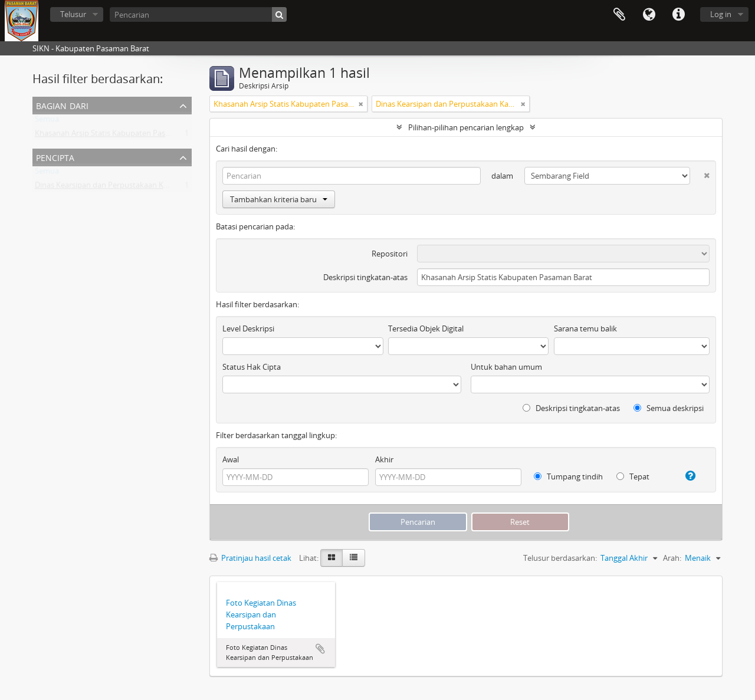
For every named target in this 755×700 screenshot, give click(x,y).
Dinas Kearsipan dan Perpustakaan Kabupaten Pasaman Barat (144, 188)
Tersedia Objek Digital (426, 328)
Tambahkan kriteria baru (279, 199)
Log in (721, 14)
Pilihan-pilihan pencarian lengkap (466, 127)
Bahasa (649, 15)
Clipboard (619, 15)
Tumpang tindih (568, 476)
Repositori (390, 254)
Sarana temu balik (585, 328)
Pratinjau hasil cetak (250, 558)
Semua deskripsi (669, 408)
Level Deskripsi (248, 328)
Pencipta (55, 157)
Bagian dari (62, 105)
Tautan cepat (678, 15)
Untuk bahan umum (506, 367)
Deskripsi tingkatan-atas (365, 277)
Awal (231, 459)
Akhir (384, 459)
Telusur (73, 14)
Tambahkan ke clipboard (320, 649)
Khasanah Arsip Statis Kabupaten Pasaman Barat (120, 136)
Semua (47, 121)
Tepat (633, 476)
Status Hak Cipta (252, 367)
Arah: (672, 558)
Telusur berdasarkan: (560, 558)
